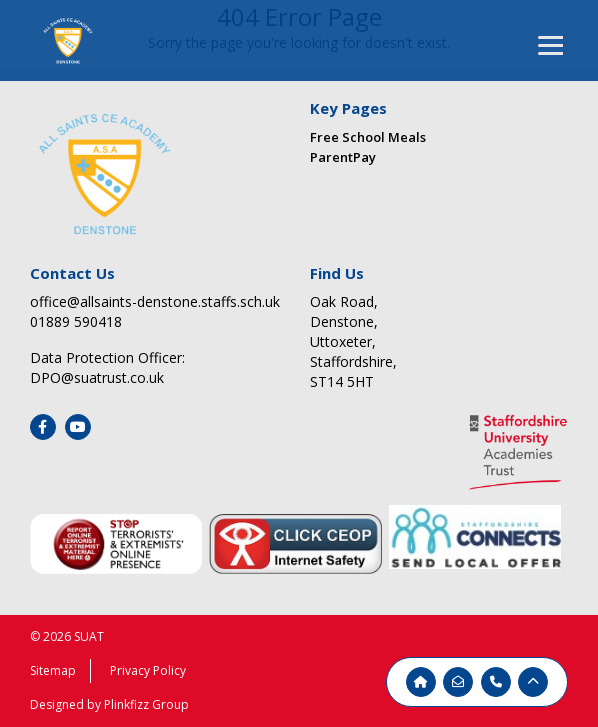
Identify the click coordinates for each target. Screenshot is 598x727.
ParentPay (343, 157)
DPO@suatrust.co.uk (97, 377)
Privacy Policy (148, 670)
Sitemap (53, 670)
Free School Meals (368, 137)
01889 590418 (76, 321)
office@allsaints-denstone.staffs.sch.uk (155, 301)
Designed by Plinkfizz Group (109, 704)
